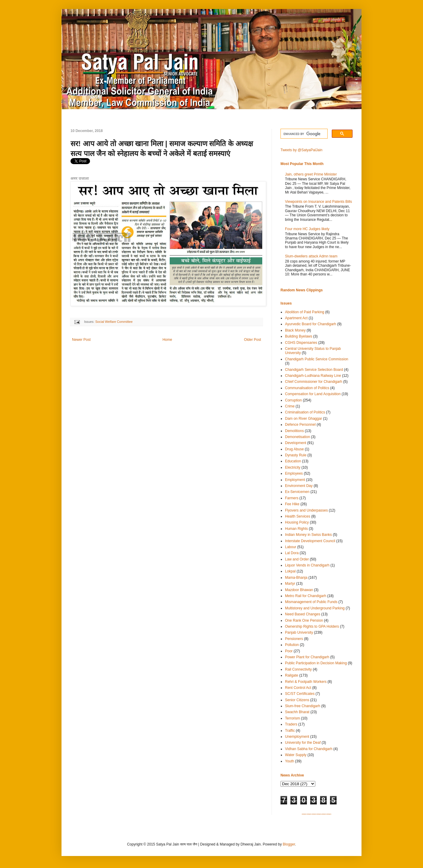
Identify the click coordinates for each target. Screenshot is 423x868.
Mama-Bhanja (296, 578)
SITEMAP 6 (329, 814)
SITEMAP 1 (304, 814)
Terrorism (292, 718)
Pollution (292, 645)
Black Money (295, 330)
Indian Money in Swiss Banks (308, 535)
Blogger (289, 844)
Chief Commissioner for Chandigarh (314, 382)
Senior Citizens (297, 700)
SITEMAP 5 (324, 814)
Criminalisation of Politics (305, 412)
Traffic (290, 731)
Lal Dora (292, 553)
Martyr (290, 584)
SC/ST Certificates (300, 694)
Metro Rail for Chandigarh (306, 596)
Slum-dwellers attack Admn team (311, 256)
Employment (295, 480)
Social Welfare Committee (114, 322)
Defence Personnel (300, 425)
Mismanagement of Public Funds (311, 602)
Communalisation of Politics (307, 388)
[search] (303, 134)
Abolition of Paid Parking (305, 312)
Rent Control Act (298, 688)
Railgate (292, 675)
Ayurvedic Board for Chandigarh (311, 324)
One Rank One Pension (304, 620)
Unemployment (297, 737)
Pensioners (294, 639)
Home (167, 340)
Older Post (252, 340)
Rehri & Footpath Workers (306, 682)
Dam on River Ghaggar (303, 419)
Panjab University (299, 632)
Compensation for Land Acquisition (313, 394)
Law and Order (297, 559)
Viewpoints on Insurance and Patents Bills (318, 202)
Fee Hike (292, 504)
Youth (289, 761)
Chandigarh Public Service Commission (317, 359)
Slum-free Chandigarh (303, 706)
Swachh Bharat (297, 712)
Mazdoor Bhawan (299, 590)
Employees (294, 473)
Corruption (293, 400)
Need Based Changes (303, 614)
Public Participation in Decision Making (316, 663)
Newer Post (81, 340)
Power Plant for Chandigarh (307, 657)
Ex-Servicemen (297, 492)
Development (296, 443)
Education (293, 461)
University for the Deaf (303, 743)
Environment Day (299, 486)
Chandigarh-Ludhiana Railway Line (313, 376)
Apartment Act (296, 318)
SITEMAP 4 (319, 814)
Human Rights (296, 529)
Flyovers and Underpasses (306, 510)
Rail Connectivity (298, 669)
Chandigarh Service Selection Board (314, 370)
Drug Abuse (294, 449)
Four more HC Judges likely (307, 229)
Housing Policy (297, 522)
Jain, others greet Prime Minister (311, 174)
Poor (289, 651)
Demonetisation (297, 437)
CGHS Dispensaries (301, 343)
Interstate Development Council (310, 541)
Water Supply (296, 755)
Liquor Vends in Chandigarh (307, 565)
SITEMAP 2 (309, 814)
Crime (290, 406)
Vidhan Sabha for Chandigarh (309, 749)
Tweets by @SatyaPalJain (301, 150)
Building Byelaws (299, 336)
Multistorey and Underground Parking (315, 608)
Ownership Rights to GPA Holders (312, 626)
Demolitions (294, 431)
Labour (291, 547)
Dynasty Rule (296, 455)
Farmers (292, 498)
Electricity (293, 467)
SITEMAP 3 (314, 814)
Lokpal (290, 571)
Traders (291, 724)
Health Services (298, 516)
